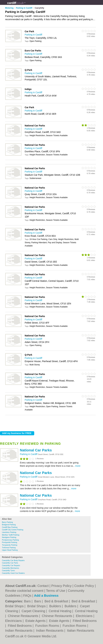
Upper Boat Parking (10, 550)
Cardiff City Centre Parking (13, 530)
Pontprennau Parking (10, 540)
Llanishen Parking (9, 532)
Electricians (85, 616)
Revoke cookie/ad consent (24, 591)
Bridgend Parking (9, 525)
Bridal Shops (15, 606)
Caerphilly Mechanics (11, 568)
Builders (56, 606)
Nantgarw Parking (9, 537)
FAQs (27, 596)
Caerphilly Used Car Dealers (13, 573)
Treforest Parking (9, 548)
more (78, 466)
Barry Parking (7, 522)
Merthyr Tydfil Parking (11, 535)
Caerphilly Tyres (8, 570)
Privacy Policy (61, 586)
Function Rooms (48, 626)
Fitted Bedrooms (85, 621)
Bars (28, 601)
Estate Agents (36, 621)
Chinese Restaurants (23, 616)
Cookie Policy (84, 586)
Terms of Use (56, 591)
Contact (43, 586)
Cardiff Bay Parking (10, 527)
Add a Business (46, 596)
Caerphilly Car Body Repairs (13, 560)
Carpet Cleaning (34, 611)
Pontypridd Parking (10, 542)
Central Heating (61, 611)
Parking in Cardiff (29, 454)
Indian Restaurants (19, 630)
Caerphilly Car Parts (10, 563)
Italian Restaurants (81, 630)
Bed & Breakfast (57, 601)
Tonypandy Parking (10, 545)
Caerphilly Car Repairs (11, 565)
